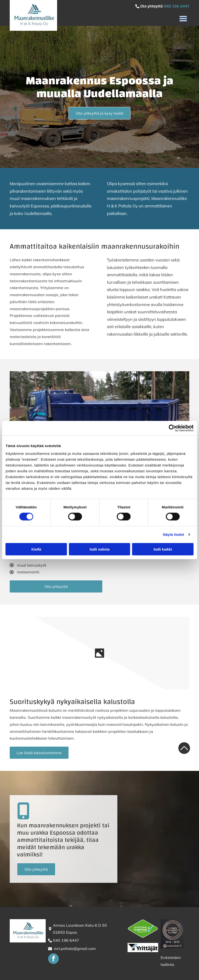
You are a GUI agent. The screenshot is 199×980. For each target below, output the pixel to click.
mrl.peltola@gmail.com (75, 948)
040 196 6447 (176, 6)
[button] (183, 19)
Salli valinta (99, 549)
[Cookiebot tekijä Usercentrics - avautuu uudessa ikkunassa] (172, 428)
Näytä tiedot (174, 534)
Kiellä (36, 549)
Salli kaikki (163, 549)
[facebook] (53, 959)
